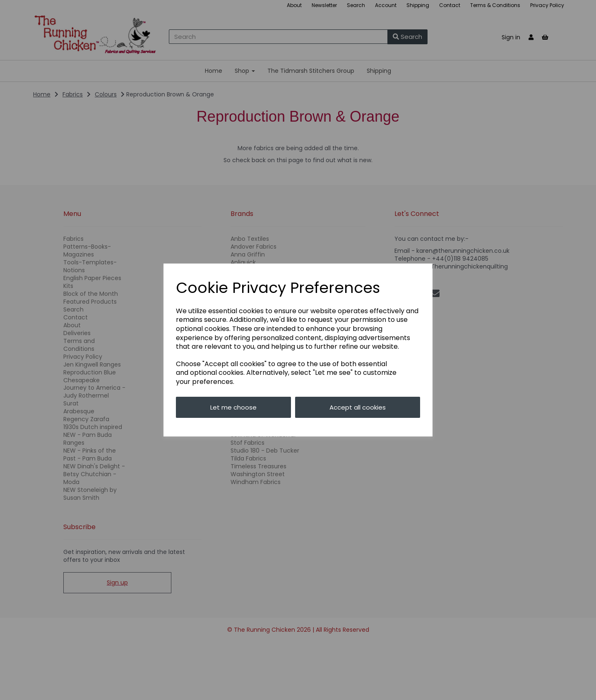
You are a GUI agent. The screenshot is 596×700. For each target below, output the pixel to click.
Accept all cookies (358, 407)
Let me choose (233, 407)
